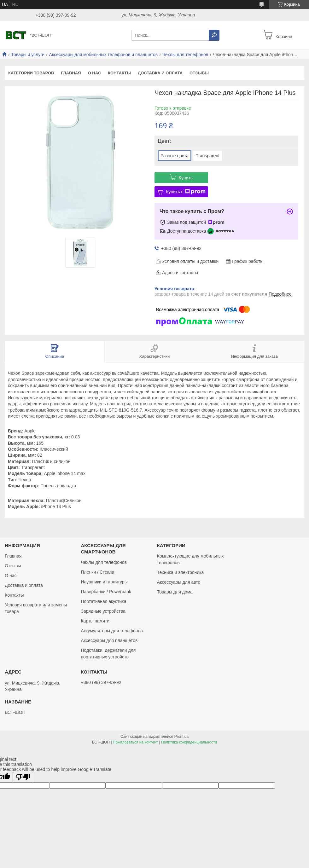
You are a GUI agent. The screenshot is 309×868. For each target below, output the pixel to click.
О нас (95, 73)
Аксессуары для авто (179, 582)
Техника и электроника (180, 572)
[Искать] (214, 35)
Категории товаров (31, 73)
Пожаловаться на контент (135, 742)
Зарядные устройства (103, 611)
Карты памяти (95, 621)
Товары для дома (175, 592)
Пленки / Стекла (97, 572)
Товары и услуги (28, 55)
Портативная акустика (103, 601)
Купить (186, 178)
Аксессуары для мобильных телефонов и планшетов (104, 55)
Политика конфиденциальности (189, 742)
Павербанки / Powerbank (106, 592)
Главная (71, 73)
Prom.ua (181, 737)
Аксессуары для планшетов (109, 640)
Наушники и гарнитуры (104, 582)
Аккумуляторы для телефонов (112, 631)
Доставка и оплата (160, 73)
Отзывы (199, 73)
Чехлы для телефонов (185, 55)
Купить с (186, 192)
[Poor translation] (23, 777)
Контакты (119, 73)
